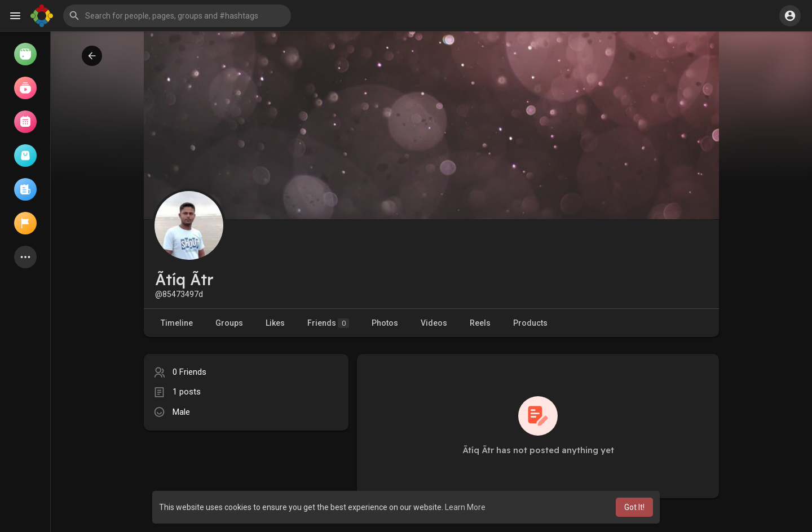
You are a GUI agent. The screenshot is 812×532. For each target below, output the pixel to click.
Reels (480, 323)
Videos (434, 323)
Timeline (177, 323)
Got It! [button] (634, 507)
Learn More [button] (465, 507)
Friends (328, 323)
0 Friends (189, 372)
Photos (385, 323)
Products (530, 323)
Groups (229, 323)
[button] (177, 16)
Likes (275, 323)
